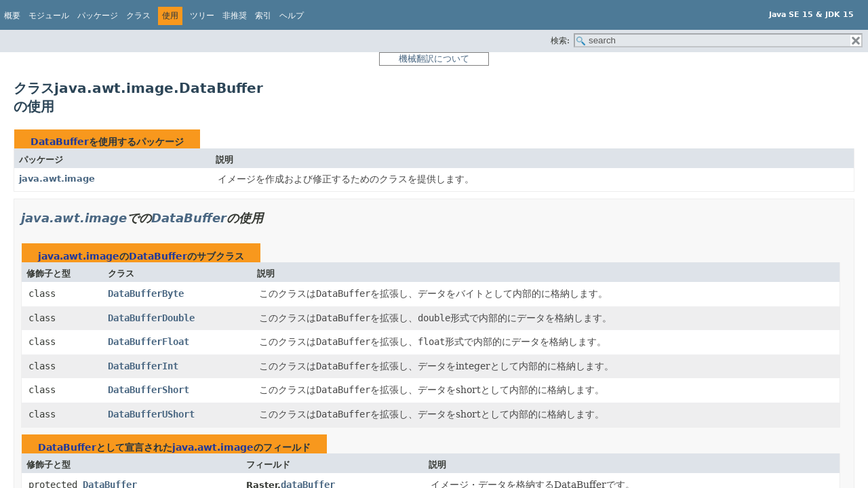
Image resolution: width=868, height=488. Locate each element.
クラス (138, 16)
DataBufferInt (143, 366)
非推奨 (235, 16)
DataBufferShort (149, 390)
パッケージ (98, 16)
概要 (12, 16)
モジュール (49, 16)
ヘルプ (292, 16)
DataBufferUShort (151, 414)
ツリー (202, 16)
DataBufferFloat (149, 342)
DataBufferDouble (151, 318)
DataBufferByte (146, 293)
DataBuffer (60, 142)
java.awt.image (57, 179)
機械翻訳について (434, 59)
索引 (263, 16)
